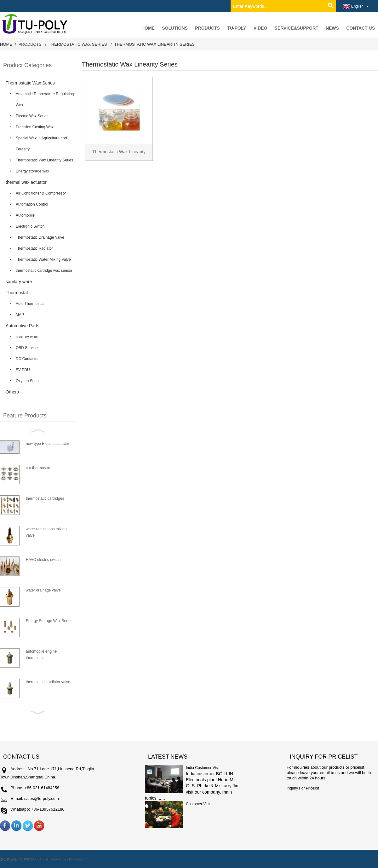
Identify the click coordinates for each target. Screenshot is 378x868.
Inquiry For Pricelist (303, 788)
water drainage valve (43, 590)
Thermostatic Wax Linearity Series (155, 44)
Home (6, 44)
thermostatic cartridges (45, 498)
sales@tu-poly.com (42, 798)
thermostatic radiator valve (48, 682)
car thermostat (38, 468)
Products (30, 44)
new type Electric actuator (47, 444)
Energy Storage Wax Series (49, 621)
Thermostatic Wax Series (78, 44)
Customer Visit (198, 804)
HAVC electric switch (43, 560)
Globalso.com (78, 859)
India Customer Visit (203, 768)
